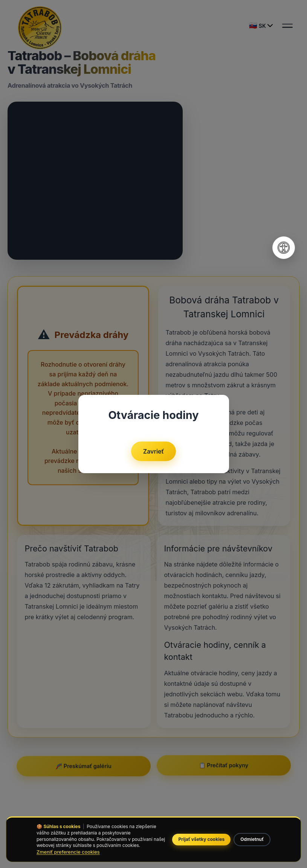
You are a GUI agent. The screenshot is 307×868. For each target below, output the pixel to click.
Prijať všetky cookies (201, 839)
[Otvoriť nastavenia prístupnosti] (284, 248)
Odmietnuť (252, 839)
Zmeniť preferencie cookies (68, 852)
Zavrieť (154, 451)
